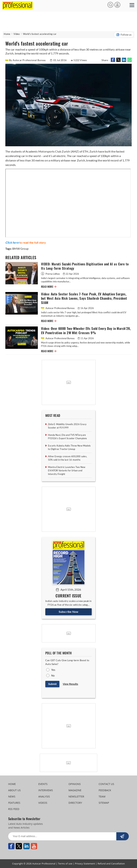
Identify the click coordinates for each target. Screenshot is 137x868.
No (53, 675)
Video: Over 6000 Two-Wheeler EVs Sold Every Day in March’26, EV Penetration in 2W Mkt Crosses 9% (86, 331)
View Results (70, 684)
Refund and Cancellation (111, 864)
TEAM (102, 796)
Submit (52, 684)
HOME (12, 784)
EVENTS (43, 784)
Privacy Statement (85, 864)
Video (17, 34)
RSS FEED (14, 809)
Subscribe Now (69, 612)
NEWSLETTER (76, 796)
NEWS (12, 796)
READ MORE (49, 287)
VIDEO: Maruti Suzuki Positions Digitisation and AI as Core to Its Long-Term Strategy (85, 266)
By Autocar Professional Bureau (26, 60)
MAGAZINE (75, 790)
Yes (53, 670)
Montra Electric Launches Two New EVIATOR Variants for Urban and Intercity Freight (67, 471)
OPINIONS (75, 784)
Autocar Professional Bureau (58, 308)
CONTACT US (106, 784)
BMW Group (20, 249)
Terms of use (65, 864)
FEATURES (14, 803)
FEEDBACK (105, 790)
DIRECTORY (75, 803)
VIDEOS (43, 803)
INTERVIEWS (46, 790)
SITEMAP (104, 803)
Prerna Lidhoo (51, 274)
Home (7, 34)
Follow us (124, 35)
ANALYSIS (44, 796)
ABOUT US (14, 790)
